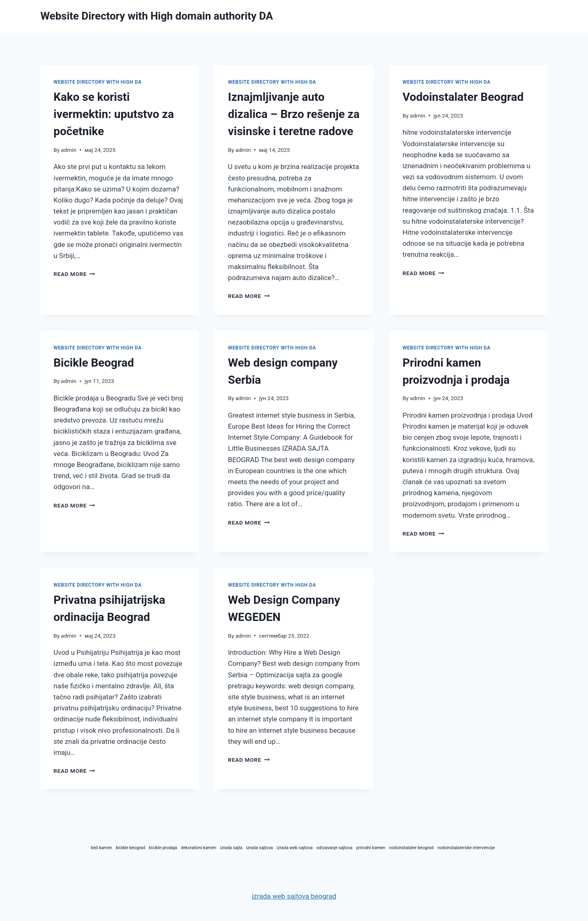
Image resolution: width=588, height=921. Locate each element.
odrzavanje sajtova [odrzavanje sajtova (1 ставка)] (334, 848)
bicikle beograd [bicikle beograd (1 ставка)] (131, 848)
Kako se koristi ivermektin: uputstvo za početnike (114, 114)
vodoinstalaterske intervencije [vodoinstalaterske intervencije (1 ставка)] (466, 848)
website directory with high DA (98, 82)
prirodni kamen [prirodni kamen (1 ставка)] (371, 848)
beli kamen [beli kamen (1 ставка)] (102, 848)
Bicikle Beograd (94, 363)
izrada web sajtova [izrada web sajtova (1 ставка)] (295, 848)
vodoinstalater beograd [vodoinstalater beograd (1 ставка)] (411, 848)
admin (69, 150)
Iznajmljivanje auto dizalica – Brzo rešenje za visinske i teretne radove (294, 114)
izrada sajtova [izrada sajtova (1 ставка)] (260, 848)
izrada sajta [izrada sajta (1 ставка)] (231, 848)
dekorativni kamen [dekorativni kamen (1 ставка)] (199, 848)
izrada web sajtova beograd (294, 896)
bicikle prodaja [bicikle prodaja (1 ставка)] (163, 848)
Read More (74, 274)
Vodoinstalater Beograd (463, 97)
